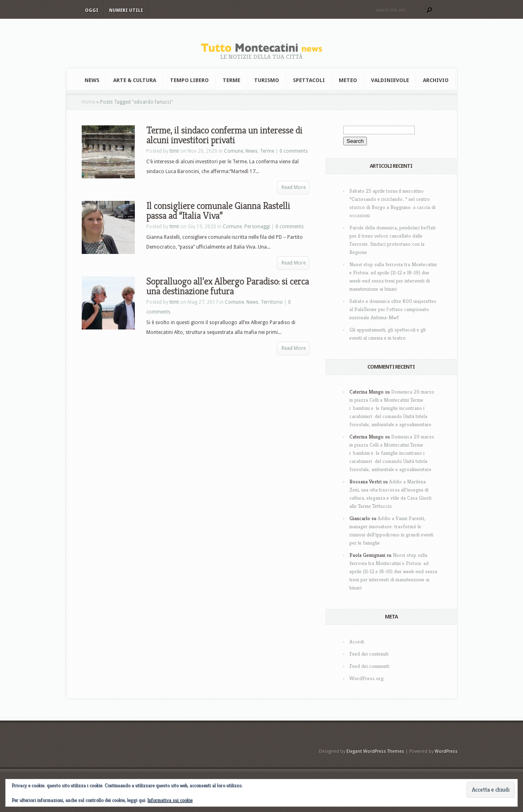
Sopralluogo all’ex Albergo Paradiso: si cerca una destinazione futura (228, 286)
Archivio (436, 80)
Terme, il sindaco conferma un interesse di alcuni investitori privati (224, 135)
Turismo (267, 80)
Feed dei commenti (369, 666)
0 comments (294, 151)
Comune (234, 151)
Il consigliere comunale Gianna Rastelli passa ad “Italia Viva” (218, 211)
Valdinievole (390, 80)
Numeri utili (126, 10)
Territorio (272, 302)
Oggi (92, 10)
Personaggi (257, 227)
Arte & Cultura (135, 80)
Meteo (348, 80)
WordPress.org (367, 678)
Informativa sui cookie (170, 800)
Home (88, 102)
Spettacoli (309, 80)
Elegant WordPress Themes (375, 751)
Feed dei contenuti (369, 654)
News (92, 80)
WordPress (446, 751)
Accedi (357, 642)
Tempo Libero (189, 80)
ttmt (174, 151)
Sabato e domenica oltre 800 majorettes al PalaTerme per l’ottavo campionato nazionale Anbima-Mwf (393, 309)
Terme (231, 80)
